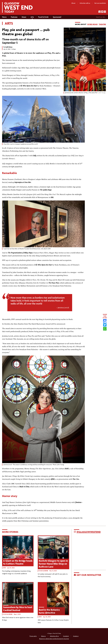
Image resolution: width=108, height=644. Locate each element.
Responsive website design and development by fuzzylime (54, 639)
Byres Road (93, 24)
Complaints (66, 636)
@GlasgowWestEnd (89, 532)
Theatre (102, 24)
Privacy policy (33, 636)
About (73, 3)
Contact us (76, 636)
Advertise (85, 3)
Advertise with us (54, 636)
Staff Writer (9, 47)
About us (43, 636)
